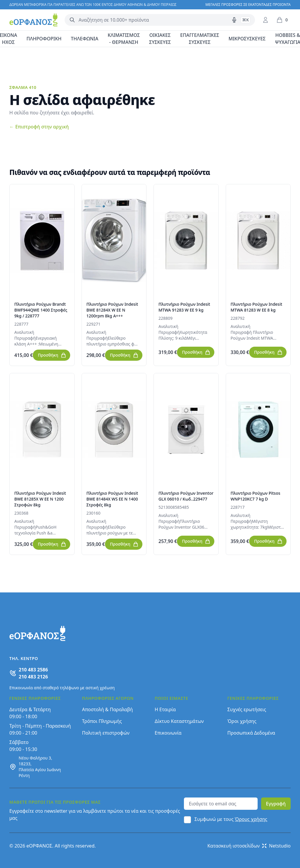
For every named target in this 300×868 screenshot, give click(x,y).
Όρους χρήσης (251, 819)
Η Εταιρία (165, 709)
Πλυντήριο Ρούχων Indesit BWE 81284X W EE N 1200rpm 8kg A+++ (112, 310)
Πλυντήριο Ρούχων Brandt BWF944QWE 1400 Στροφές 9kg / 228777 (41, 310)
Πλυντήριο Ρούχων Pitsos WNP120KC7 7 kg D (256, 496)
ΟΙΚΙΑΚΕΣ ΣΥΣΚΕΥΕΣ (160, 39)
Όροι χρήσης (242, 721)
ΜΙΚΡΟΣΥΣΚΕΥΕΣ (247, 39)
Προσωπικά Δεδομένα (251, 733)
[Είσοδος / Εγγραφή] (265, 20)
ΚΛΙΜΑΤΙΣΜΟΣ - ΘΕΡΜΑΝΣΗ (124, 39)
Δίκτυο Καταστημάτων (179, 721)
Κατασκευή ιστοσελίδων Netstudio (249, 846)
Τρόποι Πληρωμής (102, 721)
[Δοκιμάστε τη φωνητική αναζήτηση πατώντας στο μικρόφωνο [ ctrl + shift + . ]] (234, 20)
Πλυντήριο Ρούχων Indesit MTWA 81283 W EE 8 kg (257, 307)
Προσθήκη (52, 355)
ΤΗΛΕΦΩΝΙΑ (85, 39)
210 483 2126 (33, 677)
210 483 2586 (33, 670)
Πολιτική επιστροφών (106, 733)
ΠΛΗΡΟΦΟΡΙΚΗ (44, 39)
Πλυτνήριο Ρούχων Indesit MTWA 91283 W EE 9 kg (184, 307)
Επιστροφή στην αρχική (39, 127)
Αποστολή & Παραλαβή (108, 709)
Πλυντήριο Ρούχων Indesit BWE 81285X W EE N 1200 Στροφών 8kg (40, 499)
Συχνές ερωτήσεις (247, 709)
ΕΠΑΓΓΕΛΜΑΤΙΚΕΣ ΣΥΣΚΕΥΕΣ (200, 39)
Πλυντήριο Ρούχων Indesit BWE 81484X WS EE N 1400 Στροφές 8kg (112, 499)
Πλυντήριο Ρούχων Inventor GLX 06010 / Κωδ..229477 (186, 496)
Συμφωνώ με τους (231, 819)
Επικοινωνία (168, 733)
